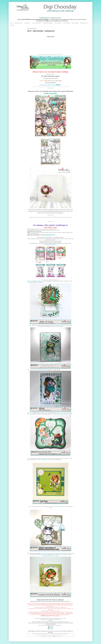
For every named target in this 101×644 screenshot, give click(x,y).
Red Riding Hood (40, 281)
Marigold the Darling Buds (41, 370)
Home (11, 23)
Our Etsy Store (27, 23)
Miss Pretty (46, 553)
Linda (29, 281)
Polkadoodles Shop (18, 23)
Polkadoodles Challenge (48, 23)
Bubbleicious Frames (41, 555)
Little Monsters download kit (59, 325)
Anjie (30, 325)
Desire (51, 621)
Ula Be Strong (60, 413)
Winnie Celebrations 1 (43, 460)
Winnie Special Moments (33, 282)
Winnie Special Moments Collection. (65, 414)
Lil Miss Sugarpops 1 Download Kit (59, 553)
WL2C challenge (58, 23)
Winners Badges (75, 23)
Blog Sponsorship (84, 23)
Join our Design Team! (37, 23)
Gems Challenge (67, 23)
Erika (30, 506)
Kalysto (52, 627)
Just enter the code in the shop (47, 85)
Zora (51, 626)
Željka (29, 553)
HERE (58, 85)
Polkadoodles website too (51, 244)
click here (54, 636)
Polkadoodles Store (50, 235)
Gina (28, 370)
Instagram (12, 25)
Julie (28, 458)
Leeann (51, 629)
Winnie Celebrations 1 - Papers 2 (52, 556)
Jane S (29, 413)
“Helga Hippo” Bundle (59, 506)
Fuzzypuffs (53, 93)
